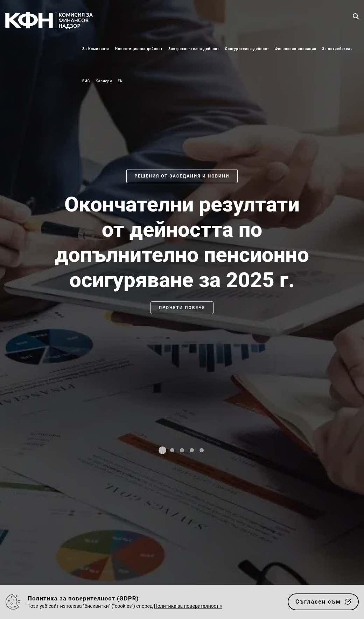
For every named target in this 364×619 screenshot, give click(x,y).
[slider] (182, 317)
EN (120, 81)
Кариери (104, 81)
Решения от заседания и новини (182, 176)
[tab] (162, 450)
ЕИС (86, 81)
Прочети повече (182, 308)
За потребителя (337, 49)
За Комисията (96, 49)
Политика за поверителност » (188, 606)
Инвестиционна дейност (139, 49)
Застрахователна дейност (194, 49)
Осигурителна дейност (247, 49)
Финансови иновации (296, 49)
